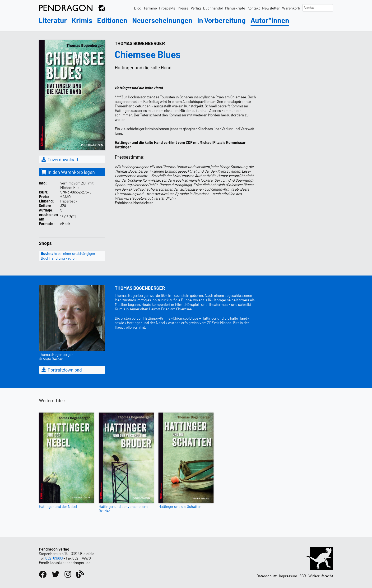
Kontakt (254, 8)
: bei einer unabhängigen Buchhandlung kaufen (68, 256)
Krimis (82, 21)
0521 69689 (54, 558)
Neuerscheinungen (162, 21)
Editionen (112, 21)
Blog (138, 8)
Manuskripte (235, 8)
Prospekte (167, 8)
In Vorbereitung (221, 21)
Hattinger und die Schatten (180, 506)
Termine (150, 8)
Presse (183, 8)
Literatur (53, 21)
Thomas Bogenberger (140, 43)
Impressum (288, 576)
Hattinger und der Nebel (58, 506)
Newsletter (271, 8)
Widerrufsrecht (321, 576)
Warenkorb (291, 8)
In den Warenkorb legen (68, 172)
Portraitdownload (61, 370)
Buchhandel (213, 8)
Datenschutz (267, 576)
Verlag (196, 8)
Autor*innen (270, 21)
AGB (303, 576)
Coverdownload (59, 159)
